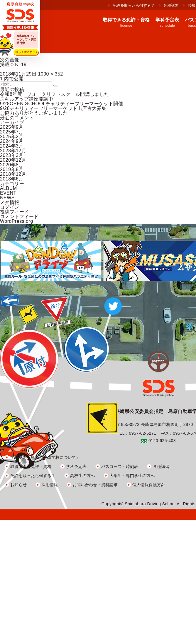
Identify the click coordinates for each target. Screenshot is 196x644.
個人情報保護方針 (149, 485)
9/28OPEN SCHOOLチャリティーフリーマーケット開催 (61, 104)
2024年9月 (12, 141)
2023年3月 (12, 155)
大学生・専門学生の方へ (132, 476)
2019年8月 (12, 169)
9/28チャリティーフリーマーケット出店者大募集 (53, 108)
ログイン (10, 207)
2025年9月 (12, 127)
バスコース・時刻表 (120, 466)
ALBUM (9, 188)
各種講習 (171, 5)
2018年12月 (13, 174)
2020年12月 (13, 160)
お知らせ (18, 485)
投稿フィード (15, 212)
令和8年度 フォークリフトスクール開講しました (55, 94)
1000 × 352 (50, 74)
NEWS (7, 198)
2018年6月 (12, 179)
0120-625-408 (162, 441)
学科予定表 (76, 466)
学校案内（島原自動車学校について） (45, 457)
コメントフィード (19, 216)
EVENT (8, 193)
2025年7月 (12, 132)
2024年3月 (12, 146)
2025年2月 (12, 137)
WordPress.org (17, 221)
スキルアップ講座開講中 (27, 99)
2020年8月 (12, 165)
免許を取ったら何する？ (134, 5)
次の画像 (10, 60)
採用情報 (50, 485)
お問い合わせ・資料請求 (95, 485)
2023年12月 (13, 151)
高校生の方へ (82, 476)
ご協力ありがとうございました (34, 113)
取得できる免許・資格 (31, 466)
